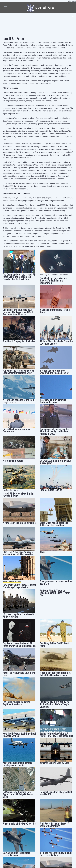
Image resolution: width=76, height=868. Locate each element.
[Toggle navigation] (6, 7)
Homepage (73, 1)
